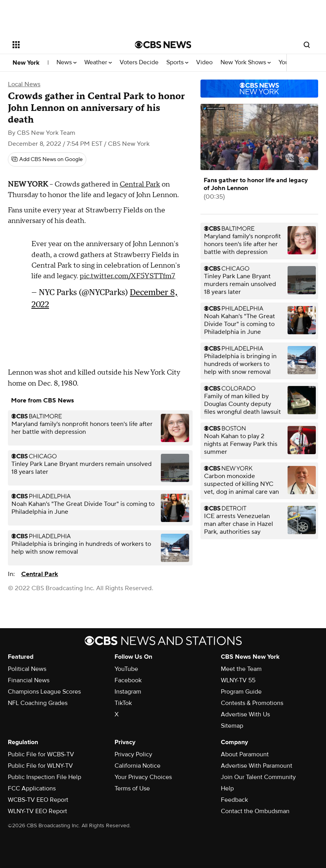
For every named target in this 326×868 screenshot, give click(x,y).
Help (227, 788)
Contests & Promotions (252, 703)
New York (26, 63)
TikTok (123, 703)
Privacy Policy (133, 754)
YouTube (126, 669)
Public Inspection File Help (45, 777)
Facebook (128, 680)
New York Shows (246, 63)
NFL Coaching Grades (38, 703)
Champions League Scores (44, 692)
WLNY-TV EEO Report (37, 811)
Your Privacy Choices (143, 777)
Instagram (128, 692)
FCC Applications (32, 788)
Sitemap (232, 726)
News (66, 63)
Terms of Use (132, 788)
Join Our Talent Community (258, 777)
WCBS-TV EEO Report (38, 800)
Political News (27, 669)
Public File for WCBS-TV (41, 754)
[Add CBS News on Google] (47, 159)
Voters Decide (139, 63)
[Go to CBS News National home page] (163, 45)
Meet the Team (241, 669)
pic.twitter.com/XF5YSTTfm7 (127, 276)
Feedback (234, 800)
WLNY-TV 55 (238, 680)
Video (204, 63)
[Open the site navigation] (63, 45)
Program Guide (241, 692)
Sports (177, 63)
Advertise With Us (245, 714)
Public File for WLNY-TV (40, 766)
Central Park (140, 184)
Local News (24, 84)
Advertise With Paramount (257, 766)
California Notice (138, 766)
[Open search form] (307, 45)
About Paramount (245, 754)
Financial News (29, 680)
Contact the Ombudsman (255, 811)
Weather (98, 63)
